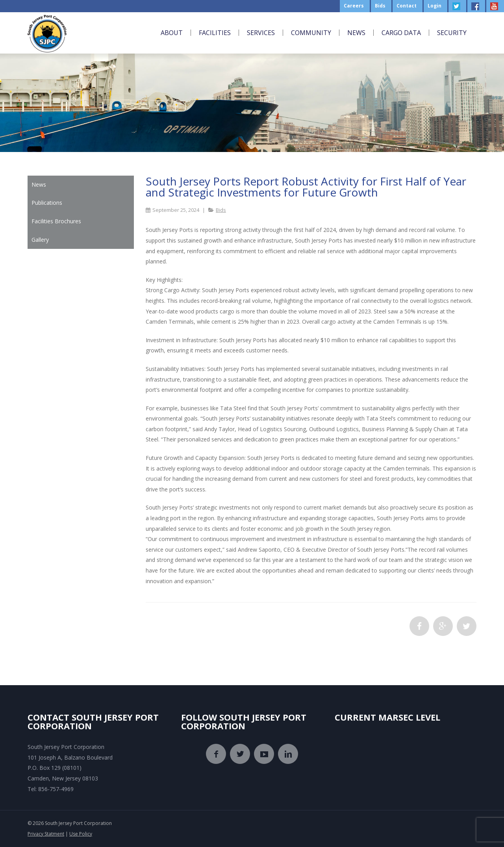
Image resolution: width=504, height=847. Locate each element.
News (356, 33)
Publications (47, 203)
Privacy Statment (46, 834)
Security (452, 33)
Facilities (215, 33)
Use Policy (81, 834)
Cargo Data (401, 33)
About (172, 33)
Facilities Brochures (56, 221)
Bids (221, 210)
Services (261, 33)
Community (311, 33)
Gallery (40, 240)
